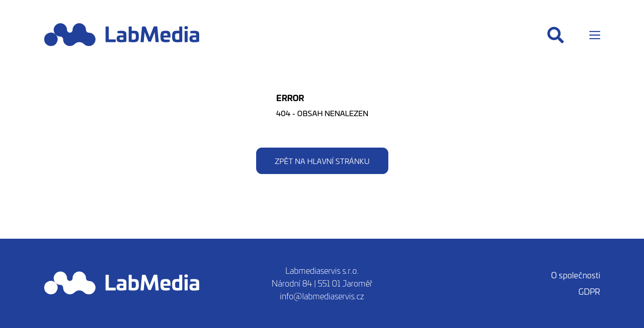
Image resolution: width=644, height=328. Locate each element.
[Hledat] (556, 35)
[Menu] (595, 35)
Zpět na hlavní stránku (322, 161)
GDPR (589, 291)
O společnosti (576, 275)
